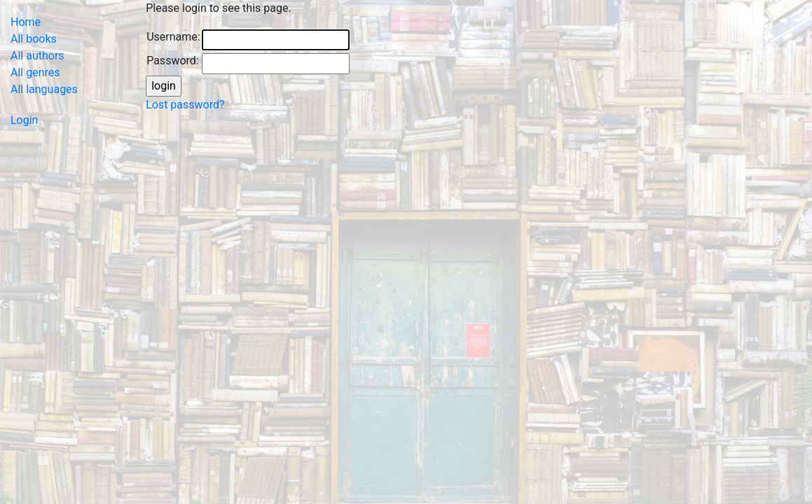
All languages (44, 89)
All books (34, 39)
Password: (173, 61)
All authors (37, 56)
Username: (173, 37)
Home (26, 22)
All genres (35, 72)
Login (24, 120)
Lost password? (185, 105)
